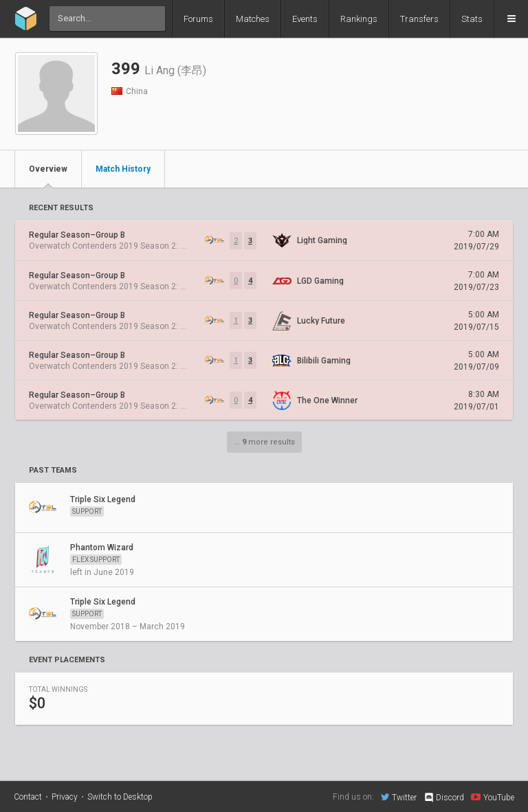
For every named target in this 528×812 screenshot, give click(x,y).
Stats (472, 19)
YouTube (493, 797)
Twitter (399, 797)
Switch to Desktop (120, 797)
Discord (444, 798)
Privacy (65, 797)
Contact (28, 797)
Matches (253, 19)
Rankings (359, 19)
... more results (264, 442)
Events (305, 19)
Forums (198, 19)
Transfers (419, 19)
